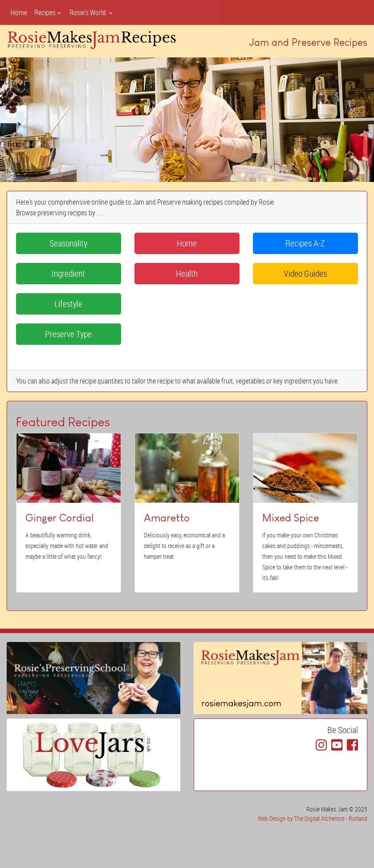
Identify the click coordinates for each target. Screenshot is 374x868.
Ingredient (68, 273)
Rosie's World (92, 12)
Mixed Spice (291, 518)
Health (187, 273)
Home (19, 12)
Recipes (48, 12)
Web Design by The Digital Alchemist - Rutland (313, 818)
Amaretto (167, 518)
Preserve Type (68, 334)
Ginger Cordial (59, 518)
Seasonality (68, 243)
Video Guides (305, 273)
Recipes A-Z (305, 243)
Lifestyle (68, 304)
